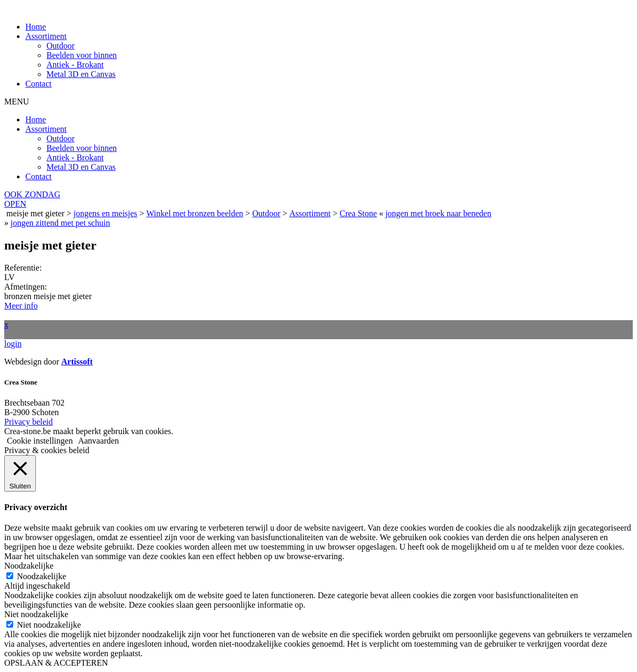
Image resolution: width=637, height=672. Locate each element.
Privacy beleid (28, 422)
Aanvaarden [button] (98, 441)
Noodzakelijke (41, 576)
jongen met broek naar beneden (438, 213)
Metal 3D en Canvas (81, 74)
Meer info (21, 306)
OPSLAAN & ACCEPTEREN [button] (56, 663)
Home (36, 27)
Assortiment (46, 36)
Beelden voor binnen (82, 55)
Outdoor (60, 46)
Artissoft (77, 362)
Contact (39, 84)
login (13, 344)
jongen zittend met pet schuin (60, 223)
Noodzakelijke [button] (29, 566)
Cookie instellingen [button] (40, 441)
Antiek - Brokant (75, 65)
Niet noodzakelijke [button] (36, 614)
